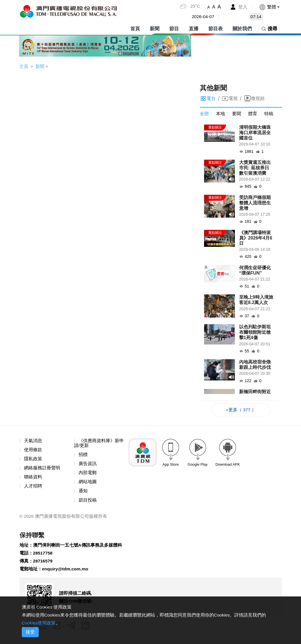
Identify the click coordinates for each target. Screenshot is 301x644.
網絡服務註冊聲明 (42, 469)
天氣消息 (33, 441)
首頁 (135, 28)
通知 (83, 492)
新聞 (155, 28)
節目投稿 (88, 501)
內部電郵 (88, 474)
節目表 (216, 28)
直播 (194, 28)
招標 (83, 455)
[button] (269, 7)
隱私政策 (33, 460)
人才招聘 (33, 487)
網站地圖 (88, 483)
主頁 (24, 66)
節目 (174, 28)
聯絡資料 (33, 478)
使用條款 (33, 451)
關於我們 (242, 28)
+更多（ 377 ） (241, 410)
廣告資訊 (88, 465)
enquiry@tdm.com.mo (66, 572)
